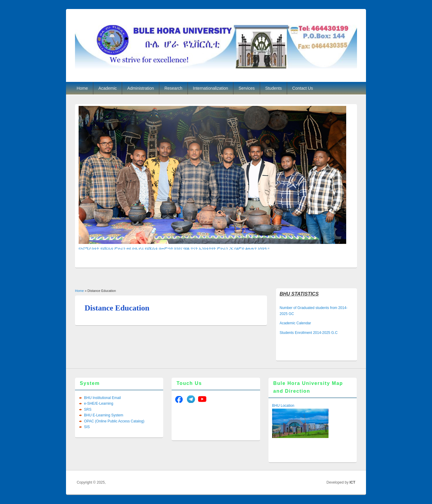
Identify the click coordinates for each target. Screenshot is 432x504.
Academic (108, 88)
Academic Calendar (295, 323)
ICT (352, 482)
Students (273, 88)
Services (247, 88)
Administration (141, 88)
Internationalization (211, 88)
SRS (88, 409)
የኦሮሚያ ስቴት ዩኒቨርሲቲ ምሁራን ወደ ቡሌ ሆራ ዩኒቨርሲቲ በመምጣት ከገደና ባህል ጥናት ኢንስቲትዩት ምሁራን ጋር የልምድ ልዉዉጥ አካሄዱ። (174, 248)
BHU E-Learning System (104, 415)
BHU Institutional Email (102, 398)
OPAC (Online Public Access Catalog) (114, 421)
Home (82, 88)
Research (173, 88)
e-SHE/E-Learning (99, 403)
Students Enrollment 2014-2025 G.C (309, 333)
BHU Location (283, 406)
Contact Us (303, 88)
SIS (87, 427)
